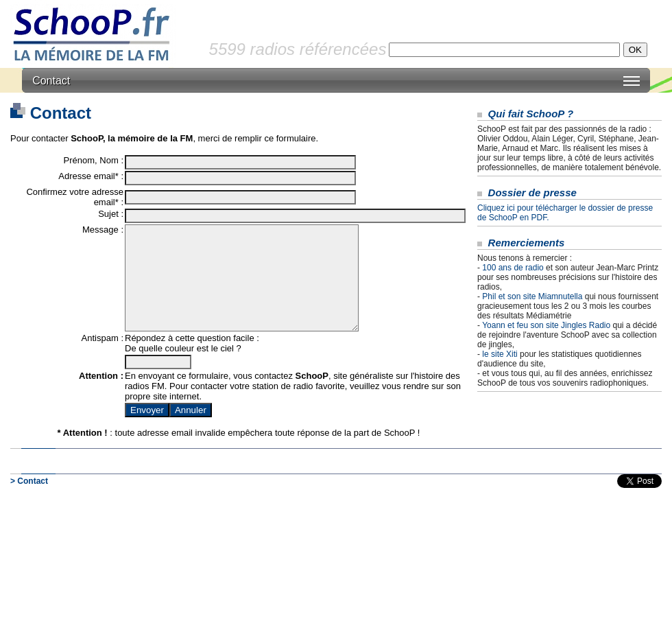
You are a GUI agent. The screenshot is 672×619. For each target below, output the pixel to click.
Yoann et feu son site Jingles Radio (546, 325)
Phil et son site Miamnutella (532, 296)
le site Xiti (500, 354)
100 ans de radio (513, 268)
